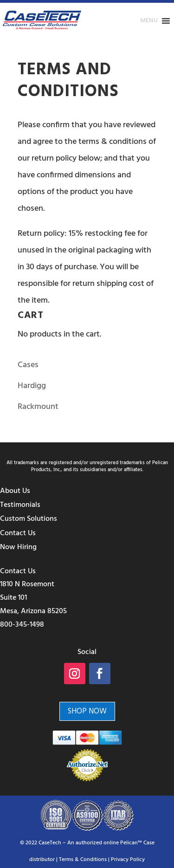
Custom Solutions (29, 519)
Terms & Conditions (83, 860)
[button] (149, 21)
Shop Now (87, 711)
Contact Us (18, 533)
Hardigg (32, 386)
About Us (15, 491)
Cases (28, 365)
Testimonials (20, 505)
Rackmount (38, 407)
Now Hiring (18, 547)
